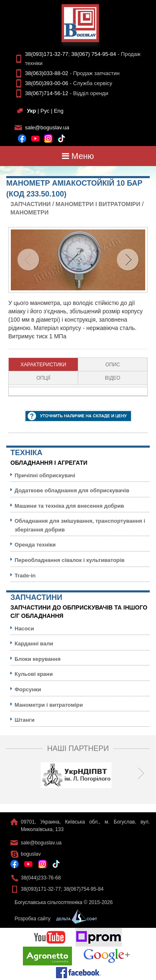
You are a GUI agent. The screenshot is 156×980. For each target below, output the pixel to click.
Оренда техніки (35, 545)
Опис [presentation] (113, 365)
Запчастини (31, 204)
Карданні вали (34, 644)
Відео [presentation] (113, 378)
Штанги (25, 720)
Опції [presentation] (43, 378)
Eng (58, 111)
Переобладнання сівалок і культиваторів (69, 560)
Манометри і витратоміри (98, 204)
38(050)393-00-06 (47, 83)
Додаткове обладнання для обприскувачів (72, 490)
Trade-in (25, 576)
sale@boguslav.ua (47, 127)
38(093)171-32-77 (47, 54)
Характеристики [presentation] (43, 365)
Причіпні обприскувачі (45, 475)
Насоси (24, 629)
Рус (45, 111)
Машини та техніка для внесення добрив (69, 506)
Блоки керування (38, 659)
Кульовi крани (34, 674)
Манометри (30, 212)
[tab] (43, 365)
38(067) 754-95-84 (94, 54)
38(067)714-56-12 (47, 93)
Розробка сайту (54, 919)
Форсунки (28, 689)
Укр (32, 111)
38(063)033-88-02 (47, 73)
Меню (78, 156)
